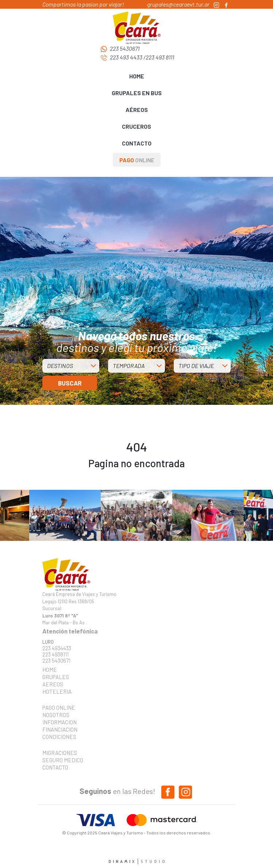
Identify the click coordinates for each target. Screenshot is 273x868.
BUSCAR (70, 383)
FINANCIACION (60, 729)
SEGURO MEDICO (61, 760)
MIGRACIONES (60, 753)
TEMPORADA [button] (129, 366)
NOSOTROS (56, 715)
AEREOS (53, 684)
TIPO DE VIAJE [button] (196, 366)
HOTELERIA (57, 691)
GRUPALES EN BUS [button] (137, 93)
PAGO (137, 160)
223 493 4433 (126, 57)
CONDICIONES (59, 737)
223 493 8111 (160, 57)
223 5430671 (125, 48)
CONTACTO (137, 143)
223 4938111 (55, 654)
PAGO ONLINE (59, 708)
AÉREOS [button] (137, 110)
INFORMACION (59, 722)
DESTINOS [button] (60, 366)
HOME (137, 76)
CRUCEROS (136, 126)
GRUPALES (56, 677)
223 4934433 (57, 648)
